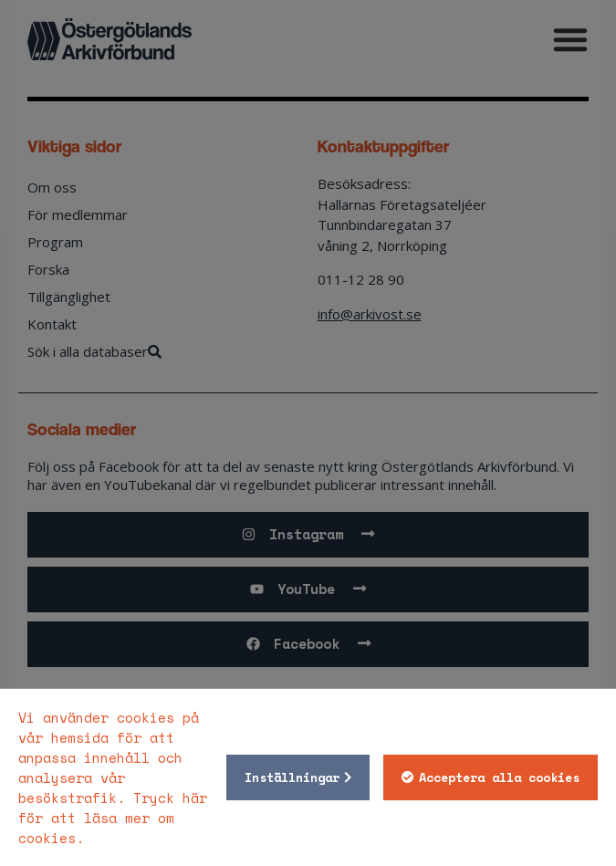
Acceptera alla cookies (499, 777)
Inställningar (292, 777)
